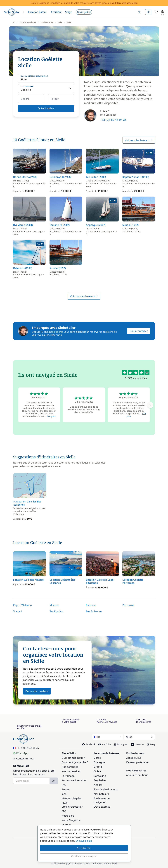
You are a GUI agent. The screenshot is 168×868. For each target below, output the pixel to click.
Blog (151, 744)
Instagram (121, 744)
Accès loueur (134, 758)
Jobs (64, 794)
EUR (139, 737)
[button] (38, 12)
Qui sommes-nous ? (73, 758)
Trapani (18, 611)
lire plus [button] (51, 416)
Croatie (98, 767)
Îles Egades (56, 611)
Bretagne (99, 762)
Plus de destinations (106, 789)
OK (54, 781)
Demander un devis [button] (37, 691)
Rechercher (46, 108)
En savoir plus (84, 841)
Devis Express (102, 807)
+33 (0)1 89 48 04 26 (113, 120)
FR (108, 737)
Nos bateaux (101, 794)
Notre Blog (68, 816)
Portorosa (128, 605)
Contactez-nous (24, 759)
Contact (66, 825)
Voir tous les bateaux (139, 140)
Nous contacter (139, 331)
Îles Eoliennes (94, 611)
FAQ (64, 785)
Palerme (91, 605)
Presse (65, 789)
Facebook (89, 744)
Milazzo (54, 605)
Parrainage (68, 776)
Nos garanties (70, 767)
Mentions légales (72, 798)
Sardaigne (100, 776)
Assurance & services (74, 780)
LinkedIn (137, 744)
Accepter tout (84, 848)
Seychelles (100, 780)
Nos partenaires (71, 771)
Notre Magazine (71, 820)
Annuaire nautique (137, 775)
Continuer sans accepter (84, 856)
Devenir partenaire (137, 762)
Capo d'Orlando (22, 605)
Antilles (98, 785)
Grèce (97, 771)
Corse (97, 758)
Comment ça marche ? (75, 762)
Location (78, 807)
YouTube (105, 744)
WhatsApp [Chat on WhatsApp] (21, 753)
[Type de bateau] (46, 88)
